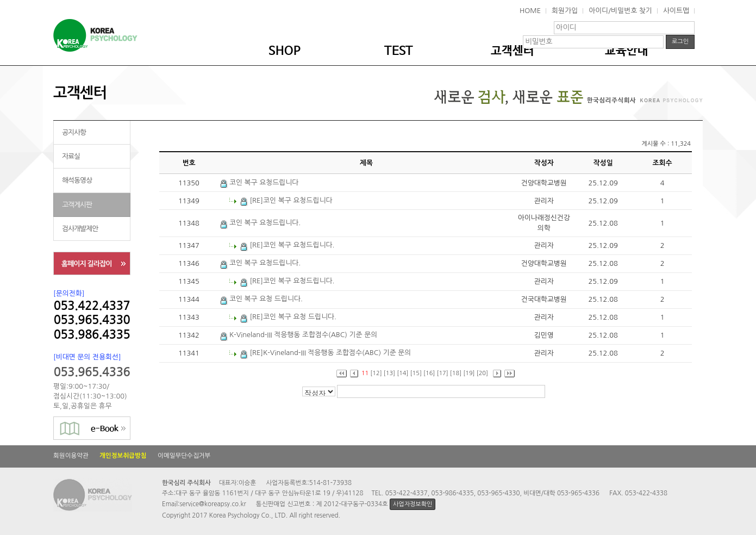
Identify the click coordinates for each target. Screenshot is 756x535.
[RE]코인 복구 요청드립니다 (286, 200)
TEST (399, 51)
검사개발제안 (80, 229)
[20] (482, 373)
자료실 (71, 156)
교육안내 (627, 51)
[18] (456, 373)
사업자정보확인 (413, 504)
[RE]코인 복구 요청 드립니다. (288, 317)
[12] (376, 373)
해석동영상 (77, 180)
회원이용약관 (71, 456)
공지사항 (74, 132)
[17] (442, 373)
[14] (402, 373)
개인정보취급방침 (123, 456)
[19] (469, 373)
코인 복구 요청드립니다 (260, 182)
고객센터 (513, 51)
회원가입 (565, 11)
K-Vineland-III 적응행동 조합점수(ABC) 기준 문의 (299, 335)
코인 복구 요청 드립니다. (262, 299)
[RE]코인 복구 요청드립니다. (288, 245)
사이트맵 (676, 11)
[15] (416, 373)
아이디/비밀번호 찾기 (620, 11)
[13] (389, 373)
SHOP (285, 51)
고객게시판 (77, 205)
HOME (530, 11)
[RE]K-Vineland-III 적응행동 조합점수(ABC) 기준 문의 (326, 353)
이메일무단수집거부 (184, 456)
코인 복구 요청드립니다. (261, 223)
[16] (429, 373)
